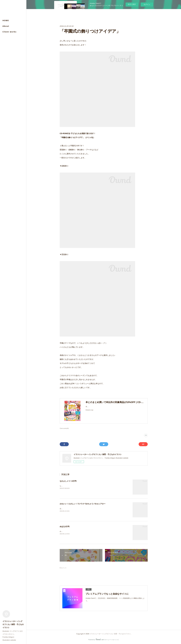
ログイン (147, 4)
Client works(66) (64, 428)
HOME (6, 20)
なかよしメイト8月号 (68, 481)
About (6, 26)
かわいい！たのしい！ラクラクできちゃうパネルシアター (83, 504)
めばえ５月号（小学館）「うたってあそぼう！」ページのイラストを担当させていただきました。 (93, 531)
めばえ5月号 (65, 527)
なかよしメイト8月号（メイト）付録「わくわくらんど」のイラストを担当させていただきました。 (93, 486)
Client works (9, 32)
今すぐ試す (132, 4)
